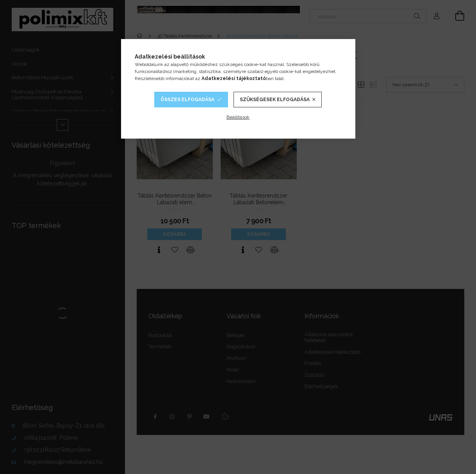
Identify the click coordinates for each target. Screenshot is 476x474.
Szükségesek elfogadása (275, 100)
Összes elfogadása (187, 100)
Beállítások (238, 117)
